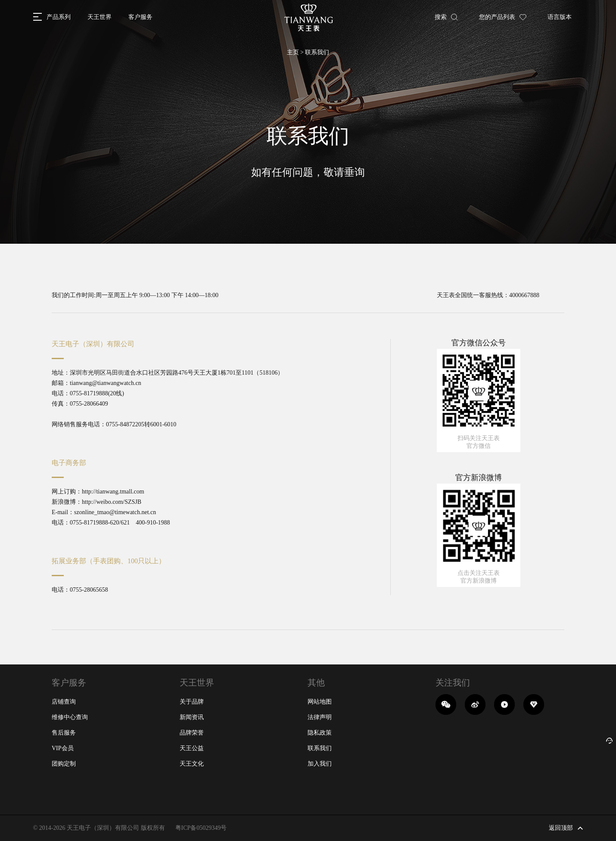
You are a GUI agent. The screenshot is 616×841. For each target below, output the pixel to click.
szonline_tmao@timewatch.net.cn (115, 512)
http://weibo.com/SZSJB (112, 502)
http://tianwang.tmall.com (113, 492)
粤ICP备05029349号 (201, 828)
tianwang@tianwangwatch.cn (106, 383)
